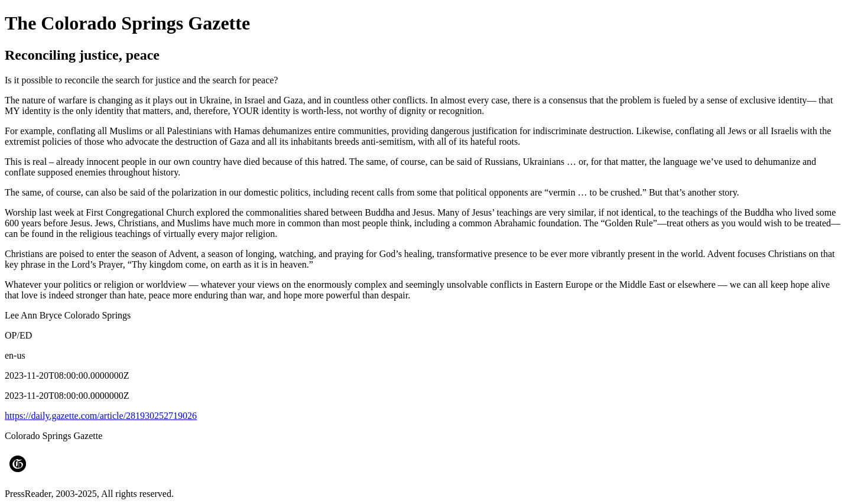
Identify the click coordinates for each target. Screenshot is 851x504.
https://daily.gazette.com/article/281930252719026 (101, 416)
